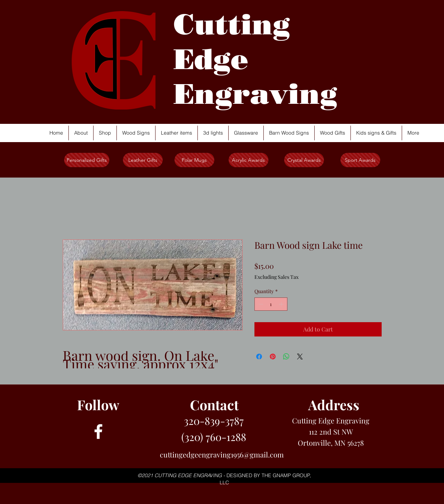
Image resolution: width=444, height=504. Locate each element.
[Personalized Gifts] (87, 160)
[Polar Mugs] (194, 160)
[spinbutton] (271, 304)
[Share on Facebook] (259, 357)
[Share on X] (300, 357)
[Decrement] (260, 304)
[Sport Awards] (360, 160)
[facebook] (98, 432)
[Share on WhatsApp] (286, 357)
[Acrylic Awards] (249, 160)
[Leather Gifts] (143, 160)
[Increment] (282, 304)
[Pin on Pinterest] (273, 357)
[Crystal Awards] (304, 160)
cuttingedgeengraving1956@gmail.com (222, 454)
